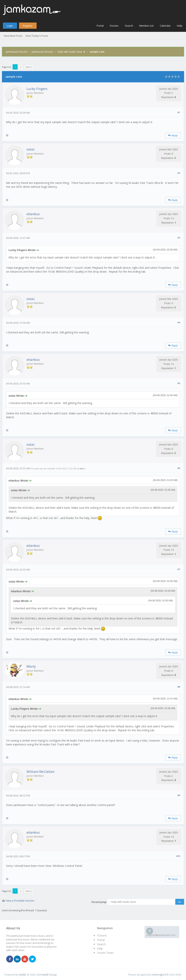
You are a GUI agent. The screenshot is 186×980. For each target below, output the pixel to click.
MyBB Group (49, 975)
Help (180, 26)
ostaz (31, 149)
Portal (100, 26)
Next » (29, 67)
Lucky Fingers (37, 89)
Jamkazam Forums (43, 52)
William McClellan (40, 772)
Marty (31, 666)
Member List (146, 26)
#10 (178, 856)
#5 (179, 383)
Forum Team (105, 953)
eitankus (33, 214)
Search (129, 26)
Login (10, 26)
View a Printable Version (20, 901)
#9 (179, 795)
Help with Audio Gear (70, 52)
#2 (179, 173)
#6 (179, 468)
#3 (179, 238)
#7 (179, 569)
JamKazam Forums (17, 52)
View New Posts (13, 36)
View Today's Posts (37, 36)
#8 (179, 687)
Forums (114, 26)
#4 (179, 322)
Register (28, 26)
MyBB (22, 975)
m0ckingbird (159, 975)
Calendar (165, 26)
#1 (179, 112)
